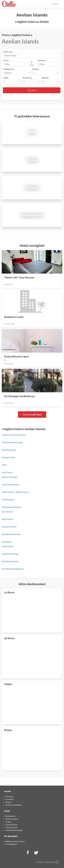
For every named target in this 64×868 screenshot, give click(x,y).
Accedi (55, 4)
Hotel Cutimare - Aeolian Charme (15, 492)
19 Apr (7, 64)
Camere (36, 69)
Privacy (8, 802)
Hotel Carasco (8, 546)
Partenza (42, 60)
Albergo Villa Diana (10, 477)
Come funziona (11, 825)
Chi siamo (9, 796)
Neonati (27, 78)
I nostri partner (11, 827)
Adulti (6, 78)
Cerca (32, 91)
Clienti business (12, 819)
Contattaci (10, 799)
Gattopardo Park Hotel (11, 534)
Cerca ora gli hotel (32, 414)
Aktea (4, 465)
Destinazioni (10, 816)
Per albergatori (11, 844)
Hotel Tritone (7, 472)
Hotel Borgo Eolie (9, 450)
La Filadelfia (7, 542)
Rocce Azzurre (8, 512)
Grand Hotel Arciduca (11, 484)
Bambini (45, 78)
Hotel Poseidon (8, 500)
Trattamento (8, 69)
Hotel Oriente (7, 519)
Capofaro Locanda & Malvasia (14, 435)
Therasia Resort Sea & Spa (12, 442)
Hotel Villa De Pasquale (11, 507)
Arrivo (6, 60)
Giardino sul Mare (9, 527)
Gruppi (8, 822)
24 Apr (42, 64)
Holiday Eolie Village (10, 554)
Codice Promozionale (14, 830)
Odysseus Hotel (8, 457)
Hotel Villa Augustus (10, 561)
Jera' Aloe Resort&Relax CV (13, 569)
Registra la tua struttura (15, 841)
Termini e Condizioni (13, 805)
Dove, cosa (8, 52)
